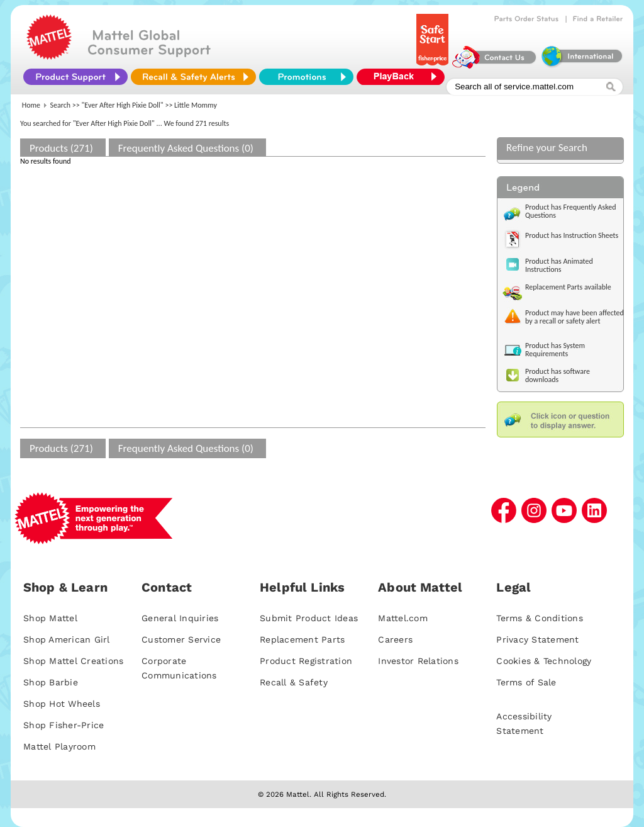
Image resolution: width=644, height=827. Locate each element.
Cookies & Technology (544, 661)
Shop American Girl (67, 639)
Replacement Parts (302, 639)
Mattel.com (403, 618)
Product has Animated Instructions (559, 265)
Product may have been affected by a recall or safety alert (575, 317)
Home (31, 105)
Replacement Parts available (568, 287)
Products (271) (61, 148)
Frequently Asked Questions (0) (186, 148)
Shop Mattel (50, 618)
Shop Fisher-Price (64, 725)
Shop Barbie (51, 682)
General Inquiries (180, 618)
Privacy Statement (537, 639)
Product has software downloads (558, 375)
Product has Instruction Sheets (572, 235)
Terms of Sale (526, 682)
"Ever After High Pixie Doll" (123, 105)
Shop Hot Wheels (62, 704)
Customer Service (181, 639)
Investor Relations (418, 661)
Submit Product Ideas (309, 618)
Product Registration (306, 661)
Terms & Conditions (540, 618)
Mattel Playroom (59, 746)
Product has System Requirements (555, 350)
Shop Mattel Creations (73, 661)
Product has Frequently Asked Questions (571, 211)
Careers (395, 639)
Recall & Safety (294, 682)
